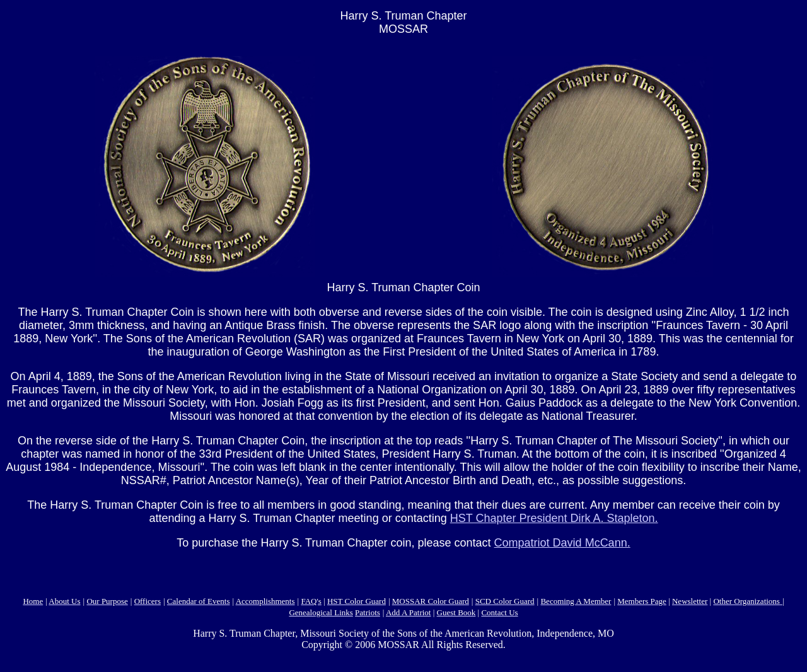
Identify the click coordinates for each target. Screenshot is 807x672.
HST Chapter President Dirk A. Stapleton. (554, 518)
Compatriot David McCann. (562, 543)
